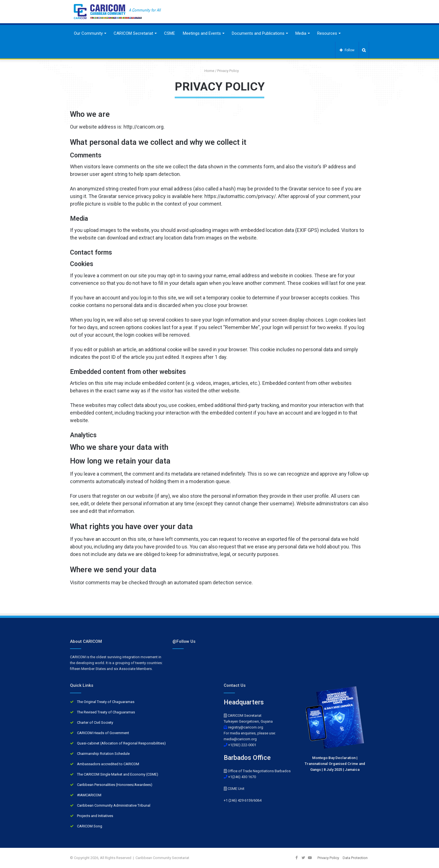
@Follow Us (184, 641)
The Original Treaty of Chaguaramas (106, 702)
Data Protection (355, 858)
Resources (327, 33)
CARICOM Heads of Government (103, 733)
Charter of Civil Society (95, 722)
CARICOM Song (90, 826)
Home (207, 71)
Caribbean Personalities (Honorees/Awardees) (115, 785)
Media (301, 33)
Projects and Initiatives (95, 816)
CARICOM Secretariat (133, 33)
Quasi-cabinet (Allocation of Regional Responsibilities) (121, 743)
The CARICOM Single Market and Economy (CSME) (118, 774)
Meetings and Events (202, 33)
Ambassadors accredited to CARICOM (108, 764)
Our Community (88, 33)
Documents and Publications (258, 33)
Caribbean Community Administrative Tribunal (114, 805)
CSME (170, 33)
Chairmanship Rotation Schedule (103, 754)
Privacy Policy (328, 858)
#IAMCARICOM (89, 795)
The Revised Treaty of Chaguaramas (106, 712)
